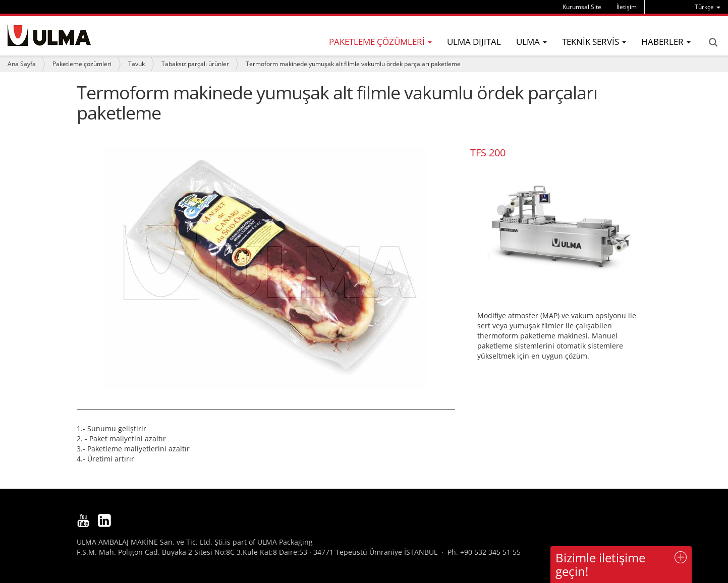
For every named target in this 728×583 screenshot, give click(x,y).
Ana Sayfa (22, 64)
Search (713, 42)
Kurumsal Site (582, 7)
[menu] (708, 7)
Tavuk (136, 64)
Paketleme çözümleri (82, 64)
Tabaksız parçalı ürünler (195, 64)
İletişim (627, 7)
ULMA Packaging (285, 542)
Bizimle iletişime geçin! (600, 564)
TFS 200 (488, 153)
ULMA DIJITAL (474, 42)
